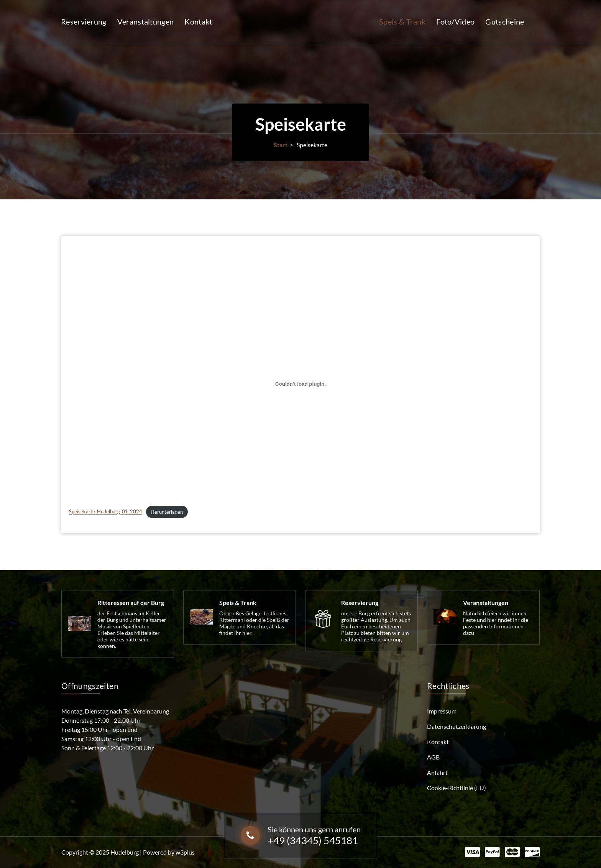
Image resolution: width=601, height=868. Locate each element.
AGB (433, 757)
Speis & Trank (402, 21)
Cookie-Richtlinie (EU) (456, 788)
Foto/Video (455, 21)
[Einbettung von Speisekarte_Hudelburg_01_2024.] (300, 432)
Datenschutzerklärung (456, 726)
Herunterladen (167, 560)
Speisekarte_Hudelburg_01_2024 (106, 560)
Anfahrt (437, 772)
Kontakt (198, 21)
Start (281, 145)
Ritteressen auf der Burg (131, 603)
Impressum (442, 711)
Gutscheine (505, 21)
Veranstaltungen (146, 21)
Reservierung (84, 21)
